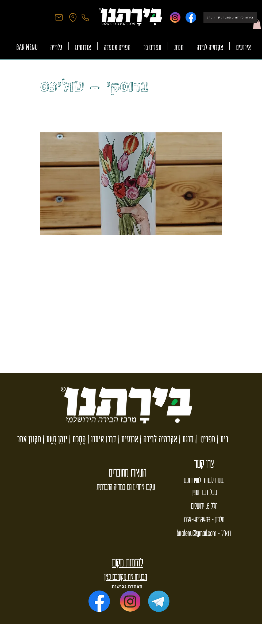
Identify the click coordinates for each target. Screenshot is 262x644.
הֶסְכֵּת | (77, 439)
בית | (222, 439)
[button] (257, 24)
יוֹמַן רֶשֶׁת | (54, 439)
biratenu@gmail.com (196, 533)
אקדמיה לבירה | (158, 439)
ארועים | (127, 439)
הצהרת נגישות (127, 586)
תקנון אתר (29, 439)
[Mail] (59, 17)
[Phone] (85, 17)
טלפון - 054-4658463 (204, 519)
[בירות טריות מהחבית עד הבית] (230, 17)
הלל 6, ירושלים (204, 505)
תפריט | (204, 439)
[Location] (73, 17)
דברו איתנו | (101, 439)
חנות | (185, 439)
